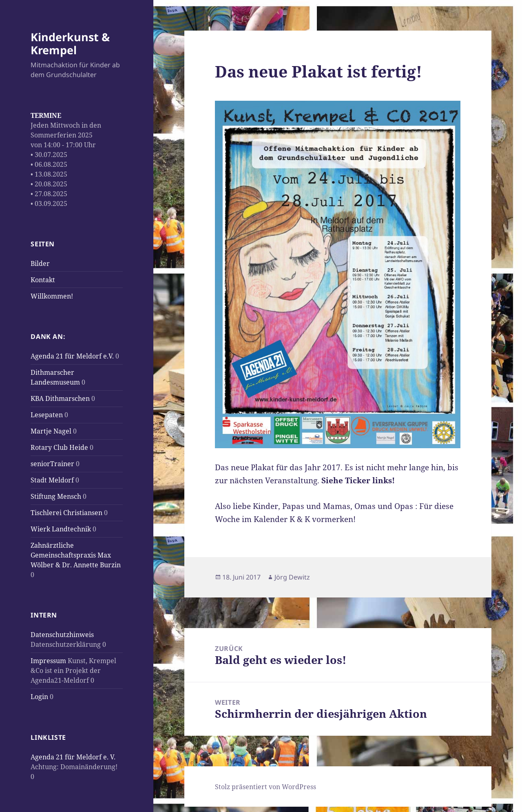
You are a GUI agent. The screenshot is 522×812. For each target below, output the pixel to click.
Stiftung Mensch (56, 496)
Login (39, 697)
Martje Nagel (51, 431)
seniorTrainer (52, 464)
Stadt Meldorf (52, 480)
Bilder (40, 263)
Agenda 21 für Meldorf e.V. (72, 356)
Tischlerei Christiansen (66, 513)
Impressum (48, 661)
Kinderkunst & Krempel (70, 43)
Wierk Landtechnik (61, 529)
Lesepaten (47, 415)
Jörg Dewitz (292, 577)
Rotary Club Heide (59, 447)
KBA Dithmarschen (60, 398)
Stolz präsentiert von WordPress (265, 787)
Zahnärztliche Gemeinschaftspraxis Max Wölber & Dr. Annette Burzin (76, 555)
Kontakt (43, 280)
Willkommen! (52, 296)
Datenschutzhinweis (62, 635)
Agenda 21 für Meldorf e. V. (73, 757)
